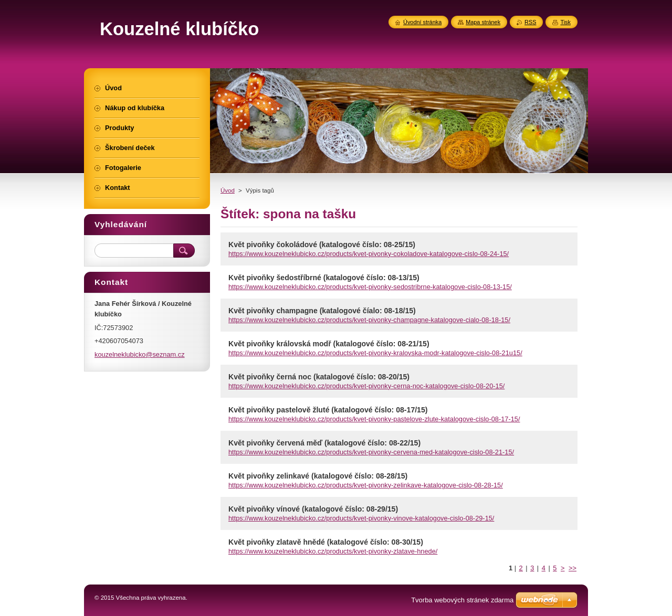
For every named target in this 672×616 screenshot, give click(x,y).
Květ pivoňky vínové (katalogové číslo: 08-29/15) (313, 509)
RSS (530, 22)
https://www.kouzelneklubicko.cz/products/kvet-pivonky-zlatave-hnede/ (333, 551)
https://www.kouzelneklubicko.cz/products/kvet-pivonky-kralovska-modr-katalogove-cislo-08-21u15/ (375, 353)
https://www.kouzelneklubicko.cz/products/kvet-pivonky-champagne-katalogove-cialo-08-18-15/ (369, 320)
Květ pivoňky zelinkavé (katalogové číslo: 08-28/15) (318, 476)
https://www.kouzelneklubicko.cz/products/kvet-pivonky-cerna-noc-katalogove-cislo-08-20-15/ (366, 386)
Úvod (228, 190)
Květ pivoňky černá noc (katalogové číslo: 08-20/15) (319, 377)
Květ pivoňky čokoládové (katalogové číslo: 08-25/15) (322, 245)
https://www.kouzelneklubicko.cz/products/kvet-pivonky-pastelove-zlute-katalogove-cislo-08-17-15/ (374, 419)
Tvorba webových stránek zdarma (462, 600)
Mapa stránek (483, 22)
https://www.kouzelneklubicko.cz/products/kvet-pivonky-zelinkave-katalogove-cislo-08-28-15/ (366, 485)
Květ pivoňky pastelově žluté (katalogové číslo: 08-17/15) (328, 410)
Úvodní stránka (422, 22)
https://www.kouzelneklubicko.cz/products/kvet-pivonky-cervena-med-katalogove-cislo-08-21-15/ (371, 452)
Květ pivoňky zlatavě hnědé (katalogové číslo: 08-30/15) (326, 542)
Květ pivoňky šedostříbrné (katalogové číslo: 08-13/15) (324, 278)
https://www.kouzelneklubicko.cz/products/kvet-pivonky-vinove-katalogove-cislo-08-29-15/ (361, 518)
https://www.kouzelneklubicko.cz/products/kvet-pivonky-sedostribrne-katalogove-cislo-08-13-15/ (370, 287)
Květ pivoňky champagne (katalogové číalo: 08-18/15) (322, 311)
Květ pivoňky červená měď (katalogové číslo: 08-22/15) (324, 443)
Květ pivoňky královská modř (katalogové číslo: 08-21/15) (329, 344)
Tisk (565, 22)
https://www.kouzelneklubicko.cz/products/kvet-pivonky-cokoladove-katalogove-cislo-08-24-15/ (369, 254)
